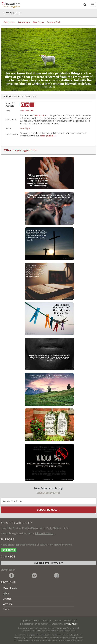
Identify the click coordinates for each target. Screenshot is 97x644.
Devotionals (10, 588)
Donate (9, 550)
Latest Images (24, 22)
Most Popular (38, 22)
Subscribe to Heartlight (49, 563)
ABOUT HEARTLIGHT (16, 523)
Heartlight (25, 128)
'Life (34, 150)
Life (22, 111)
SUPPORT (8, 539)
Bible (6, 594)
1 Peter (27, 96)
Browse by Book (54, 22)
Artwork (8, 604)
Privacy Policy (71, 624)
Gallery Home (9, 22)
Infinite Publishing (45, 533)
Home (7, 609)
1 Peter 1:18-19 (40, 116)
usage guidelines (48, 136)
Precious (29, 111)
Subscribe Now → (49, 510)
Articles (7, 599)
